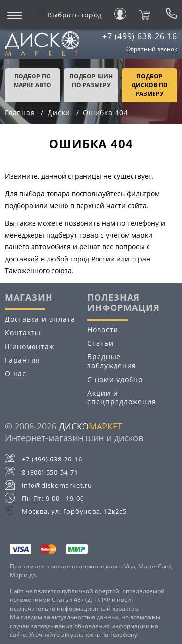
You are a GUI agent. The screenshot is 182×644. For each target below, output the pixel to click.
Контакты (23, 332)
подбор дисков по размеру (150, 85)
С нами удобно (115, 379)
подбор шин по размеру (91, 81)
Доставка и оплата (40, 319)
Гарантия (23, 360)
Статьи (100, 343)
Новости (103, 330)
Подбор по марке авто (33, 81)
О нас (16, 374)
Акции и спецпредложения (122, 397)
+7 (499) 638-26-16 (140, 36)
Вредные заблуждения (112, 361)
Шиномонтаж (30, 346)
